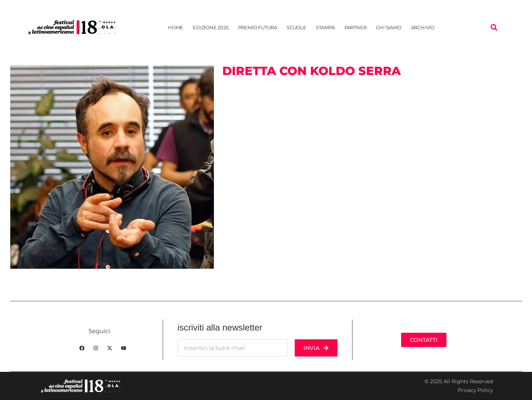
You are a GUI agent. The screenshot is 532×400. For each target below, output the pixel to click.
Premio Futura (258, 27)
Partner (356, 27)
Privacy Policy (475, 390)
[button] (494, 27)
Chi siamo (388, 27)
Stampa (325, 27)
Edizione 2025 (210, 27)
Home (176, 27)
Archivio (423, 27)
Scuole (297, 27)
